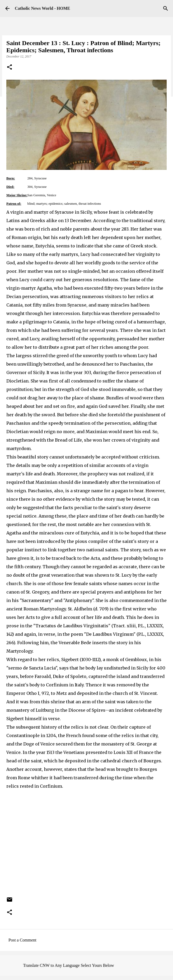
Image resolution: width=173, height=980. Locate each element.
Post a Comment (22, 940)
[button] (10, 68)
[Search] (166, 8)
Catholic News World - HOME (42, 8)
